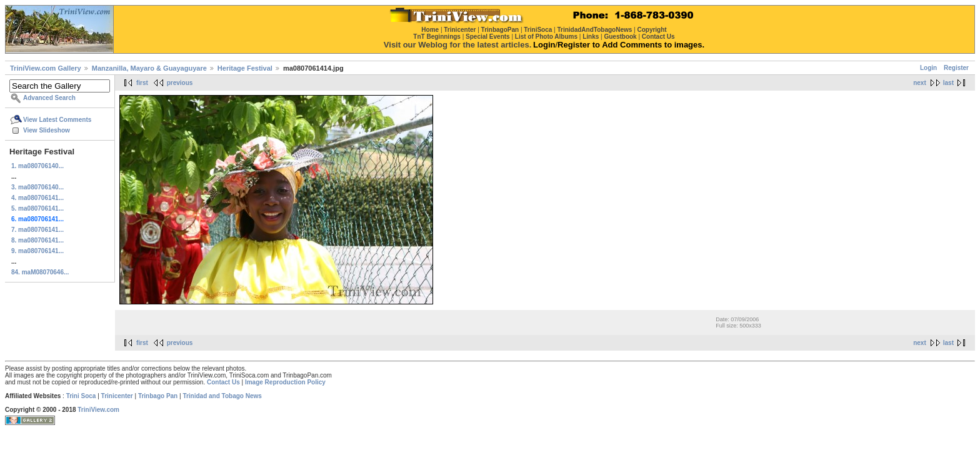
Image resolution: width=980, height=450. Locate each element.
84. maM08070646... (40, 272)
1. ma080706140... (37, 166)
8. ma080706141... (37, 240)
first (142, 83)
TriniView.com (98, 410)
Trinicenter (117, 396)
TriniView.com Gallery (46, 68)
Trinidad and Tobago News (222, 396)
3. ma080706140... (37, 187)
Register (956, 68)
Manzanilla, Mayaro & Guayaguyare (149, 68)
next (920, 83)
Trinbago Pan (158, 396)
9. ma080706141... (37, 251)
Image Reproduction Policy (285, 382)
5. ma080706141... (37, 208)
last (948, 83)
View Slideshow (47, 130)
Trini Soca (81, 396)
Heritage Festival (245, 68)
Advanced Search (49, 98)
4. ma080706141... (37, 198)
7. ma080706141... (37, 230)
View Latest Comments (57, 120)
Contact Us (223, 382)
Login (928, 68)
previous (180, 83)
